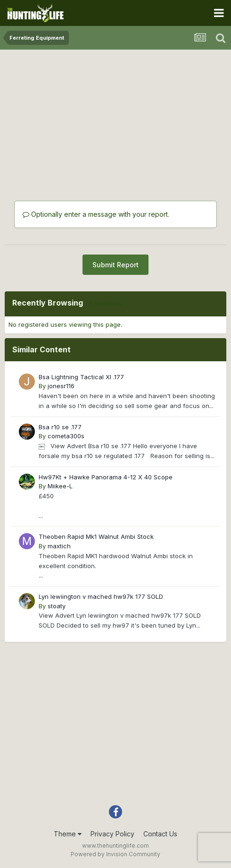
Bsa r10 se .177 (60, 427)
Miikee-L (60, 486)
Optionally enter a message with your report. (96, 214)
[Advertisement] (115, 113)
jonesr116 (61, 386)
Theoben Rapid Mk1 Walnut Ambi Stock (96, 536)
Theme (68, 834)
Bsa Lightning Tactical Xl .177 (81, 377)
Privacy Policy (112, 834)
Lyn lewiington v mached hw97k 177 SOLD (101, 596)
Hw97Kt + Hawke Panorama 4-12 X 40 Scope (106, 477)
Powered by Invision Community (115, 854)
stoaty (57, 606)
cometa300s (66, 436)
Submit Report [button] (115, 265)
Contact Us (160, 834)
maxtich (59, 546)
